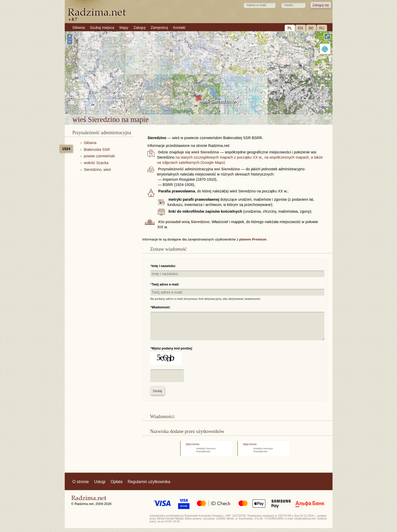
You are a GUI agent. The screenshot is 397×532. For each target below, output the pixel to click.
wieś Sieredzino (217, 101)
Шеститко (193, 444)
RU (322, 28)
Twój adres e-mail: (165, 284)
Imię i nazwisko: (164, 266)
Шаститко (250, 444)
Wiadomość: (161, 307)
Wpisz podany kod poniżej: (172, 348)
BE (311, 28)
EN (300, 28)
